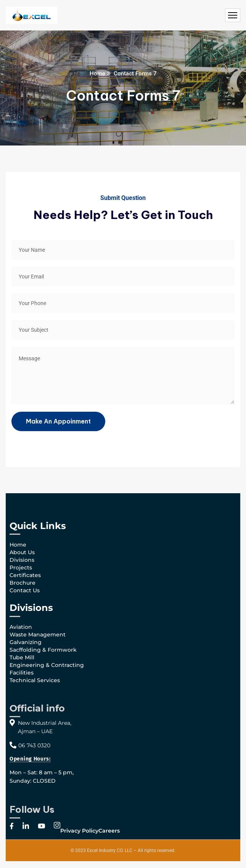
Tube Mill (22, 657)
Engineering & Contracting (47, 665)
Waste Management (38, 635)
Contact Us (25, 590)
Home (97, 74)
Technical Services (35, 680)
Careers (109, 831)
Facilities (22, 673)
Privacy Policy (79, 831)
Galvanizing (26, 642)
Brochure (23, 583)
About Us (22, 552)
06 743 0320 (34, 745)
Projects (21, 567)
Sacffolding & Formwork (43, 650)
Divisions (22, 560)
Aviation (21, 627)
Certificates (25, 575)
